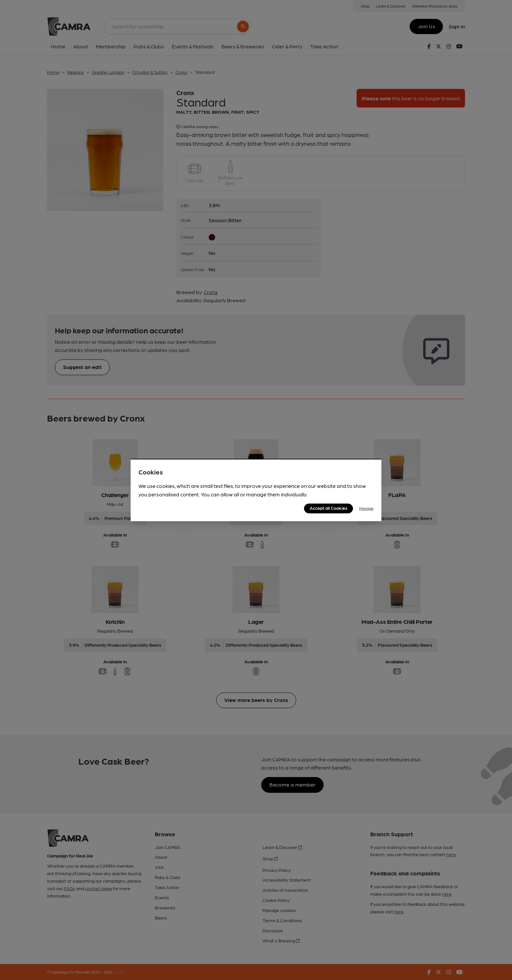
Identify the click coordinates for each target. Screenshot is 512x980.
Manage (366, 508)
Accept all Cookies (328, 508)
